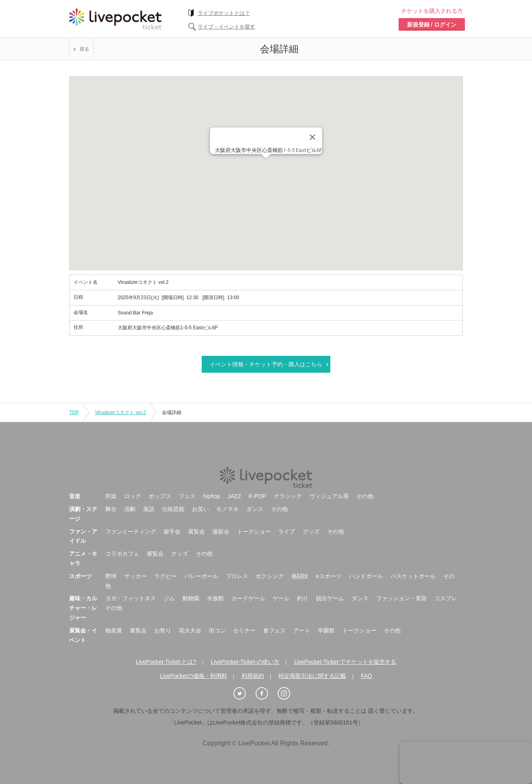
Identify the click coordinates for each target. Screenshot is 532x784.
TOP (74, 413)
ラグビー (166, 576)
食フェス (274, 630)
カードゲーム (248, 598)
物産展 (114, 630)
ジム (169, 598)
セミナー (244, 630)
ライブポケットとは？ (224, 13)
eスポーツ (329, 576)
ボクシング (270, 576)
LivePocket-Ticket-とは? (166, 662)
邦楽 (111, 496)
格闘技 (300, 576)
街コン (217, 630)
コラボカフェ (122, 554)
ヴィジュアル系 (329, 496)
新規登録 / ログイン (432, 25)
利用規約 (253, 676)
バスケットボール (413, 576)
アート (302, 630)
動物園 (191, 598)
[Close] (313, 137)
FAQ (366, 676)
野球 (111, 576)
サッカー (135, 576)
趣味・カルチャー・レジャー (83, 608)
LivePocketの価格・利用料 (193, 676)
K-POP (258, 496)
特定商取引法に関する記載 (312, 676)
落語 (149, 509)
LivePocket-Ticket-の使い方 (245, 662)
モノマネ (227, 509)
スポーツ (80, 576)
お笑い (201, 509)
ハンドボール (366, 576)
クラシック (288, 496)
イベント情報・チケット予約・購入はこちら (266, 364)
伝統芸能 (173, 509)
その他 (365, 496)
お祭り (163, 630)
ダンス (255, 509)
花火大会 (190, 630)
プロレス (237, 576)
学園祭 (326, 630)
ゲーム (281, 598)
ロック (133, 496)
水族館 (215, 598)
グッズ (311, 532)
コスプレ (446, 598)
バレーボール (201, 576)
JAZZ (234, 496)
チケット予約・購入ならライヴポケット (115, 19)
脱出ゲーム (330, 598)
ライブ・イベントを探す (226, 27)
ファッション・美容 (401, 598)
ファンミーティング (131, 532)
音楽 (75, 496)
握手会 (172, 532)
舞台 (111, 509)
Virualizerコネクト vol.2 (120, 413)
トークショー (254, 532)
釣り (303, 598)
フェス (187, 496)
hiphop (212, 496)
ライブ (286, 532)
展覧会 (196, 532)
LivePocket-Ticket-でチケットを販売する (345, 662)
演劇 (130, 509)
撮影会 (221, 532)
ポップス (160, 496)
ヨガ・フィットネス (131, 598)
